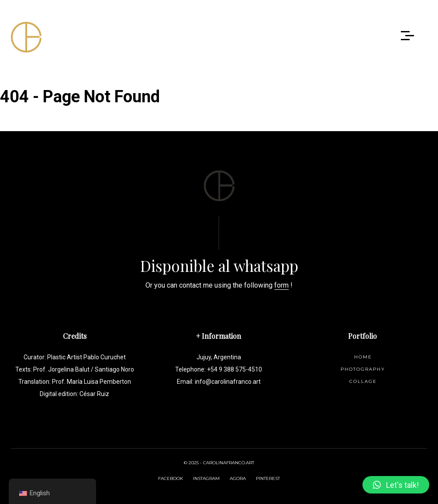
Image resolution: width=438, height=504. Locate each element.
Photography (363, 369)
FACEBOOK (171, 478)
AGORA (238, 478)
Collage (363, 381)
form (281, 285)
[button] (396, 485)
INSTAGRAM (206, 478)
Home (363, 357)
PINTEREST (268, 478)
